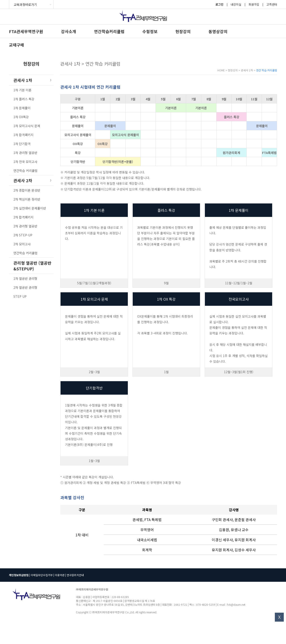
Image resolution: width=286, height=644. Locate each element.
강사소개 (69, 31)
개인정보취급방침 (19, 575)
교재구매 (17, 45)
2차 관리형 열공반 (25, 226)
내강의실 (236, 4)
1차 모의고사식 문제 (27, 126)
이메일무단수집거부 (42, 575)
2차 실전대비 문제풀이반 (30, 208)
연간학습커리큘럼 (109, 31)
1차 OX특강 (21, 117)
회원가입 (254, 4)
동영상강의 (218, 31)
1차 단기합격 (22, 144)
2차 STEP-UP (23, 235)
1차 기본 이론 (22, 90)
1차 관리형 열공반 (25, 153)
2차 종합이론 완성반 (27, 190)
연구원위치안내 (75, 575)
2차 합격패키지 (23, 217)
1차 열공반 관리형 (25, 278)
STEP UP (20, 296)
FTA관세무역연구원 (26, 31)
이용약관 (60, 575)
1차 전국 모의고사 (25, 162)
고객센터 (272, 4)
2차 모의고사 (22, 244)
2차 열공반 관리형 (25, 287)
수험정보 (150, 31)
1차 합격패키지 (23, 135)
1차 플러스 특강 (24, 99)
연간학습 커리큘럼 (25, 171)
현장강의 (183, 31)
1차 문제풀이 (22, 108)
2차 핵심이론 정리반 (27, 199)
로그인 (219, 4)
